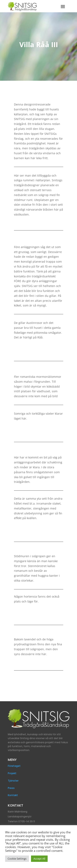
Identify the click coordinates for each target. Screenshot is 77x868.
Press (11, 788)
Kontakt (13, 795)
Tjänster (13, 781)
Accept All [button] (39, 859)
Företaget (14, 766)
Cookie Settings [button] (17, 859)
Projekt (12, 773)
